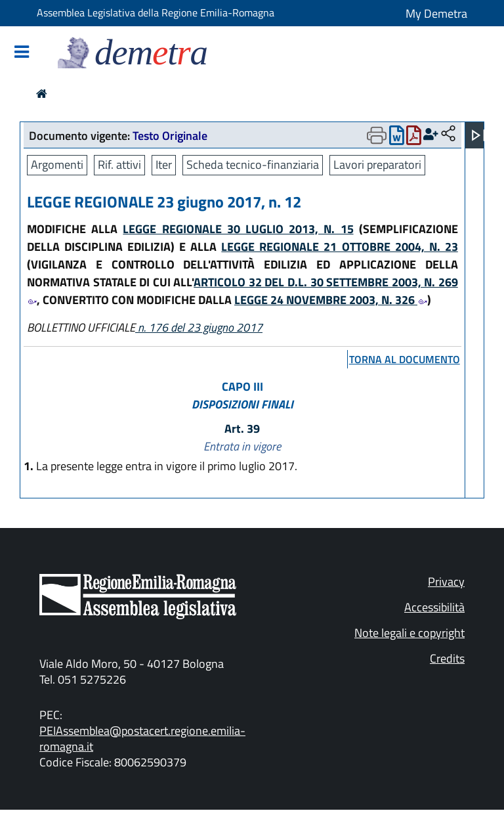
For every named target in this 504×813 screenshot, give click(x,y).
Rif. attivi (119, 165)
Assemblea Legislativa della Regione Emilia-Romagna (156, 12)
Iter (164, 165)
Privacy (446, 582)
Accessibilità (434, 607)
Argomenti (57, 165)
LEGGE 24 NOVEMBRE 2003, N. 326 (331, 300)
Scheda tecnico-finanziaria (253, 165)
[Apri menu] (478, 135)
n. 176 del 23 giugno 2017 (199, 327)
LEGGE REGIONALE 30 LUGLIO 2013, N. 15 (238, 229)
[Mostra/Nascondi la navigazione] (22, 53)
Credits (447, 658)
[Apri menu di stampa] (377, 135)
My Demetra (436, 13)
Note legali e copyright (409, 633)
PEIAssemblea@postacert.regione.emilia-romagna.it (142, 738)
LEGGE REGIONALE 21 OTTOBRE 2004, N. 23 (339, 247)
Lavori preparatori (377, 165)
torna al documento (405, 359)
